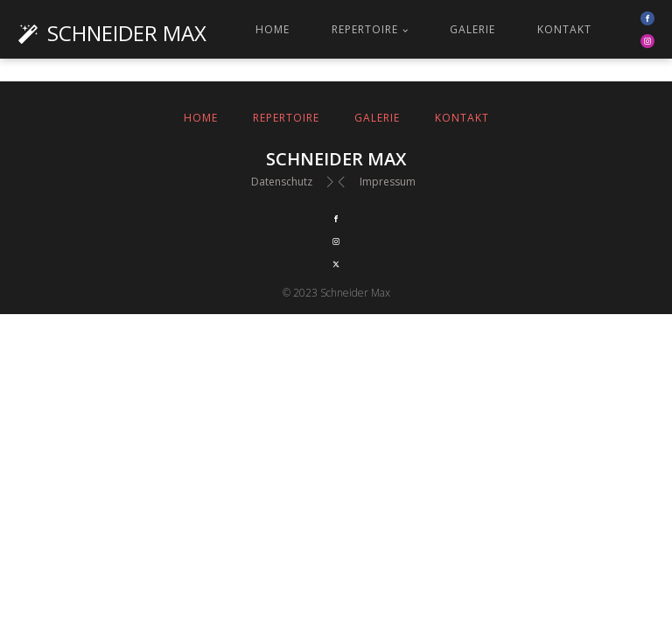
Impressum (388, 182)
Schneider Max (127, 33)
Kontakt (564, 29)
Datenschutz (282, 182)
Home (273, 29)
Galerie (472, 29)
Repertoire (365, 29)
